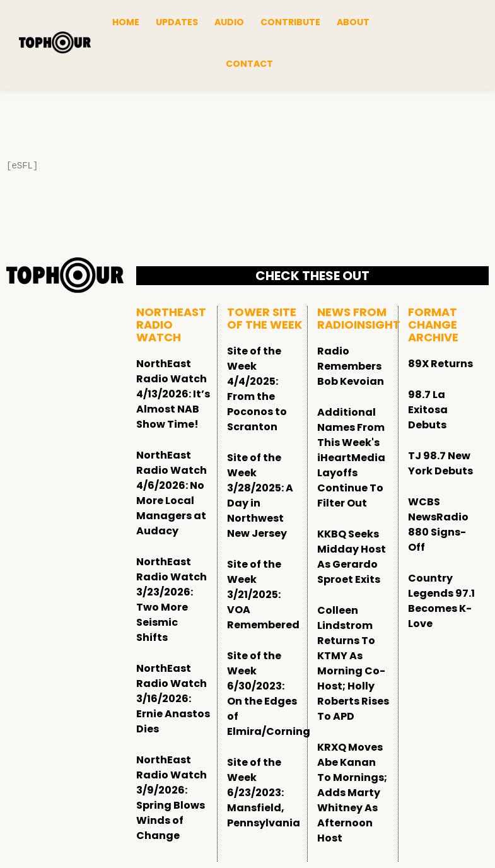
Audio (229, 22)
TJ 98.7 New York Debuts (440, 463)
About (353, 22)
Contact (249, 64)
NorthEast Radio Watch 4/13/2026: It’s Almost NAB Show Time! (173, 394)
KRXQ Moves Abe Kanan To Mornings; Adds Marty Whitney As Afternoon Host (352, 793)
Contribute (290, 22)
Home (126, 22)
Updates (177, 22)
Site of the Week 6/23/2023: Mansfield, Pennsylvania (264, 793)
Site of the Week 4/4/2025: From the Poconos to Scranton (257, 389)
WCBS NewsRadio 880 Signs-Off (438, 525)
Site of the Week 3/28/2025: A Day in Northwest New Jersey (260, 496)
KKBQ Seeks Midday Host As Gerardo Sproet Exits (352, 557)
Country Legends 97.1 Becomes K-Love (441, 601)
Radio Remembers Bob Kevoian (351, 366)
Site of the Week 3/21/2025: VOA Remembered (263, 595)
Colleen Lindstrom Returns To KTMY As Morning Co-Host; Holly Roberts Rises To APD (353, 663)
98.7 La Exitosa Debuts (428, 410)
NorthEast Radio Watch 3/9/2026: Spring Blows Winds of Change (172, 798)
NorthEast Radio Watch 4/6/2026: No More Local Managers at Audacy (172, 493)
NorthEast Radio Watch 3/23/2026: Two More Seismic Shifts (172, 600)
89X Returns (440, 364)
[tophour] (55, 43)
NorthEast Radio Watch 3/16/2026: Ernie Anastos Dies (173, 699)
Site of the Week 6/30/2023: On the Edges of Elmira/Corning (269, 694)
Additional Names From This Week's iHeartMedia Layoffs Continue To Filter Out (351, 458)
